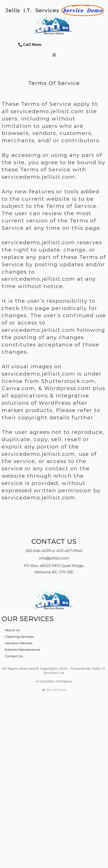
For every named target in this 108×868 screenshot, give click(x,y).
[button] (54, 55)
